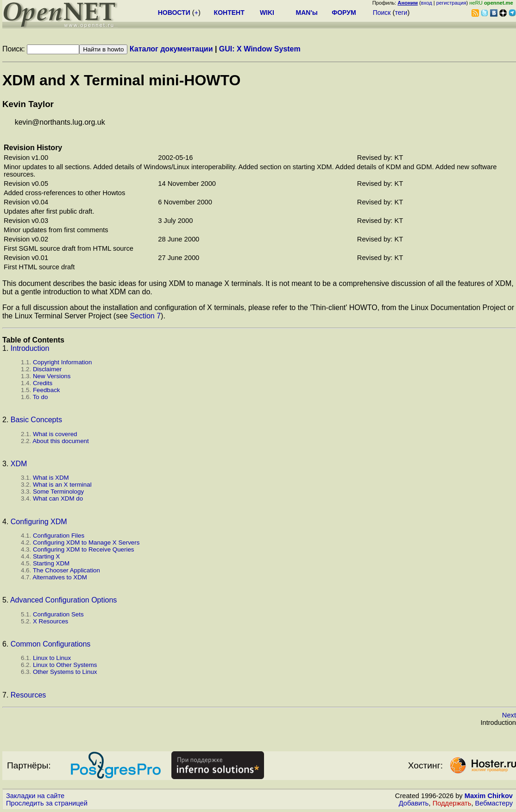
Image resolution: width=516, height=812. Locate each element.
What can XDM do (58, 498)
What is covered (55, 434)
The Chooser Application (66, 570)
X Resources (50, 621)
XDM (19, 464)
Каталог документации (171, 49)
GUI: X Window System (260, 49)
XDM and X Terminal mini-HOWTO (121, 80)
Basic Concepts (36, 420)
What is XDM (51, 478)
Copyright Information (62, 362)
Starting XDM (51, 563)
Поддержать (452, 803)
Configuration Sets (58, 614)
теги (401, 13)
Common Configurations (51, 644)
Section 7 (145, 316)
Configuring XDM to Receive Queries (84, 549)
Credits (43, 383)
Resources (28, 695)
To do (41, 397)
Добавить (414, 803)
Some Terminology (58, 492)
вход (427, 3)
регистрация (451, 3)
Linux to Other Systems (65, 665)
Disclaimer (47, 369)
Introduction (30, 348)
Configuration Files (59, 536)
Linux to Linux (52, 658)
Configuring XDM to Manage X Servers (86, 542)
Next (509, 715)
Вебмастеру (494, 803)
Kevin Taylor (28, 104)
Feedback (47, 390)
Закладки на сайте (35, 796)
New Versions (52, 376)
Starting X (47, 556)
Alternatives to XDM (60, 577)
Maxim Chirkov (489, 796)
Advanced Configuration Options (63, 600)
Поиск (382, 13)
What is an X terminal (62, 485)
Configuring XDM (39, 522)
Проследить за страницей (47, 803)
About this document (61, 441)
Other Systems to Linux (65, 672)
